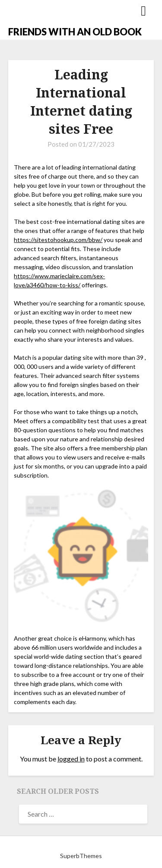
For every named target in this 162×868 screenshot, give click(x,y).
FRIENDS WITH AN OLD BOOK (75, 32)
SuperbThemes (81, 856)
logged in (71, 759)
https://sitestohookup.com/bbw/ (58, 240)
